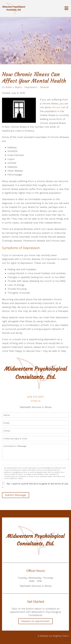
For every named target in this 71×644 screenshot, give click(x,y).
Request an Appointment (36, 621)
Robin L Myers (14, 87)
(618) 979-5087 (35, 397)
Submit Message (16, 495)
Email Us (35, 401)
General (44, 87)
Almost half (59, 107)
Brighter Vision (61, 636)
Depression (31, 87)
